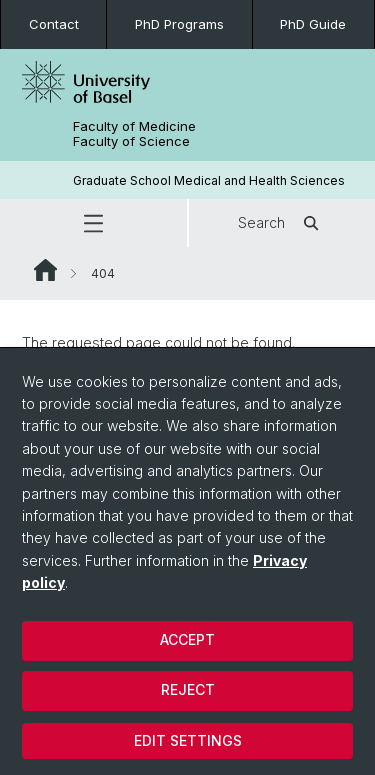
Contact (54, 24)
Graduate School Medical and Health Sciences (209, 180)
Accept (187, 639)
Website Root (45, 270)
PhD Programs (179, 24)
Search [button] (281, 223)
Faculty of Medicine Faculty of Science (134, 134)
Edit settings (188, 740)
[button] (93, 223)
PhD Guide (313, 24)
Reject (188, 689)
